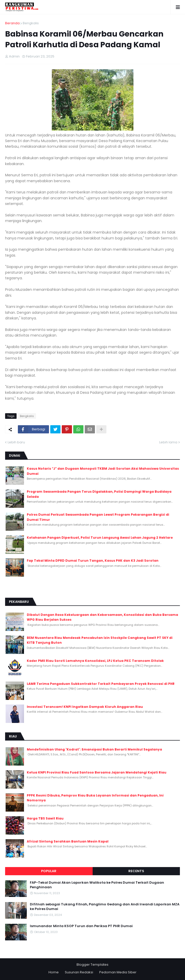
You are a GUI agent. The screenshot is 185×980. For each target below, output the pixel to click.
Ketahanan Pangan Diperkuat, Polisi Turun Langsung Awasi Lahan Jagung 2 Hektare (100, 538)
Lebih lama (168, 442)
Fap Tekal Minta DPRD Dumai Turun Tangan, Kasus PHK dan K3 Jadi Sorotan (93, 561)
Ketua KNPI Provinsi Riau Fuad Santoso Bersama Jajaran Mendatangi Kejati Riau (97, 772)
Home (54, 972)
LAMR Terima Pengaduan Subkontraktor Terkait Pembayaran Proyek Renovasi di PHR (101, 684)
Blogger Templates (92, 965)
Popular (49, 871)
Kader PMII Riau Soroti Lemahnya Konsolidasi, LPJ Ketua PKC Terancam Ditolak (95, 661)
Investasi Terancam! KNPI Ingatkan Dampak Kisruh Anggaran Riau (85, 707)
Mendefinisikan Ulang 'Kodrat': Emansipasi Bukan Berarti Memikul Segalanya (94, 749)
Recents (136, 871)
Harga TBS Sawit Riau (45, 818)
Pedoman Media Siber (118, 972)
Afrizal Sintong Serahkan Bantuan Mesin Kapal (68, 841)
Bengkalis (31, 23)
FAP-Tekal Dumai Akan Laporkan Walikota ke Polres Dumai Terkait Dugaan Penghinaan (97, 885)
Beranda (12, 23)
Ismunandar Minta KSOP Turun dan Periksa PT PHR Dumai (81, 926)
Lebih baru (16, 442)
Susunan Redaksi (79, 972)
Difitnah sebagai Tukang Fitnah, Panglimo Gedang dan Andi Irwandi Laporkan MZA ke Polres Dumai (105, 907)
